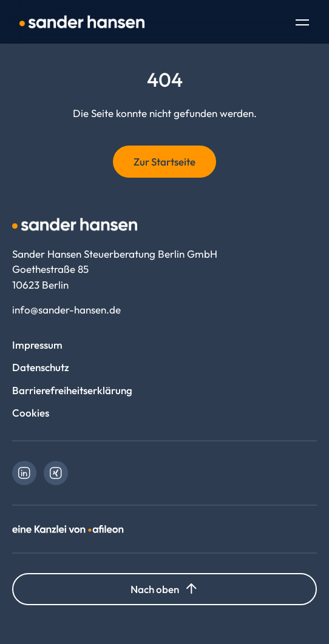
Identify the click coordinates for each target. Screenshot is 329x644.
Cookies (31, 413)
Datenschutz (41, 367)
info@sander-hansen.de (66, 310)
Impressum (37, 345)
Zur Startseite (164, 162)
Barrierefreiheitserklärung (72, 390)
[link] (24, 473)
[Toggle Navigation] (302, 24)
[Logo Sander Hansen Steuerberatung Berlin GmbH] (82, 22)
